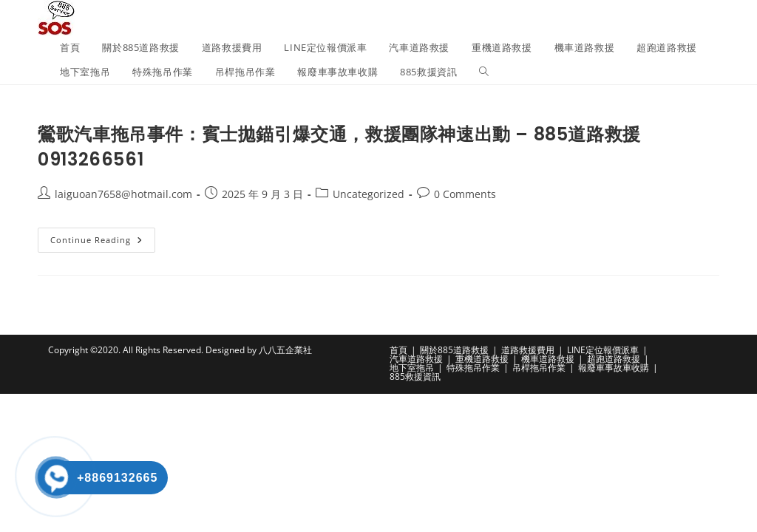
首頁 (398, 350)
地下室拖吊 (412, 368)
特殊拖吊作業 (473, 368)
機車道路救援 (548, 359)
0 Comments (465, 194)
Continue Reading (103, 243)
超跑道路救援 (614, 359)
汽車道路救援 (416, 359)
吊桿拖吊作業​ (539, 368)
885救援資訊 (415, 376)
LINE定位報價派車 (603, 350)
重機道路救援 (482, 359)
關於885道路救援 (454, 350)
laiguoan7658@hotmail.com (123, 194)
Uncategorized (369, 194)
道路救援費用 (528, 350)
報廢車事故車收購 (614, 368)
